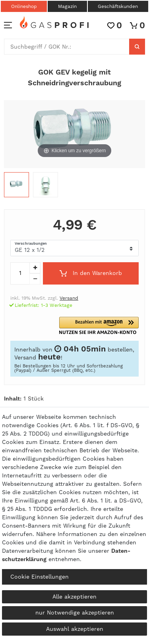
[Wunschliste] (115, 25)
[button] (108, 326)
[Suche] (137, 47)
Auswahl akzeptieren (75, 629)
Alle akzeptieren (74, 597)
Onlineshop (24, 6)
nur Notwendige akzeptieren (75, 613)
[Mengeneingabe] (20, 273)
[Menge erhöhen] (35, 268)
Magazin (67, 6)
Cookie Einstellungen (40, 577)
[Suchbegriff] (67, 47)
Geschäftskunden (118, 6)
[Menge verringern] (35, 279)
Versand (69, 298)
